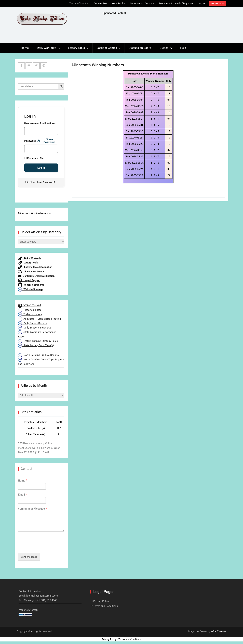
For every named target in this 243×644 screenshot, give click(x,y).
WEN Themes (218, 631)
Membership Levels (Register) (176, 4)
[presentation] (44, 548)
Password (30, 141)
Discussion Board (140, 48)
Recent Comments (31, 285)
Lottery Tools (76, 48)
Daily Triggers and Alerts (35, 328)
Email (22, 495)
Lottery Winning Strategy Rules (38, 341)
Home (25, 48)
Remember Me (34, 158)
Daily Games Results (32, 323)
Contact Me (100, 4)
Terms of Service (79, 4)
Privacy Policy (101, 601)
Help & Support (29, 280)
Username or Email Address (40, 123)
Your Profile (118, 4)
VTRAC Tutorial (29, 306)
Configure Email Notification (36, 276)
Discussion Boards (31, 272)
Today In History (30, 314)
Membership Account (142, 4)
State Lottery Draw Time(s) (36, 345)
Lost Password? (46, 182)
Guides (164, 48)
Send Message (29, 557)
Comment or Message (32, 509)
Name (23, 481)
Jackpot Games (107, 48)
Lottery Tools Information (35, 267)
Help (183, 48)
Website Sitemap (30, 289)
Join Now (30, 182)
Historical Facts (30, 310)
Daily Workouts (47, 48)
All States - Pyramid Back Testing (39, 319)
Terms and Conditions (106, 606)
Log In (201, 4)
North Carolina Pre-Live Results (38, 355)
